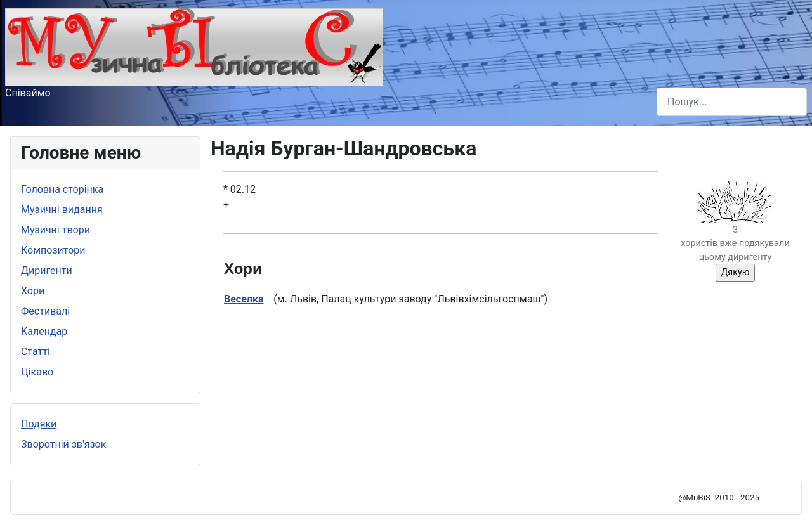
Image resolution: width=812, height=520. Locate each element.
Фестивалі (45, 311)
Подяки (39, 424)
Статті (36, 352)
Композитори (53, 250)
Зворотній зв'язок (63, 444)
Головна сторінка (62, 189)
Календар (44, 331)
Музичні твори (56, 230)
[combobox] (732, 102)
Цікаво (37, 372)
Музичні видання (62, 210)
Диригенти (47, 270)
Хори (33, 291)
